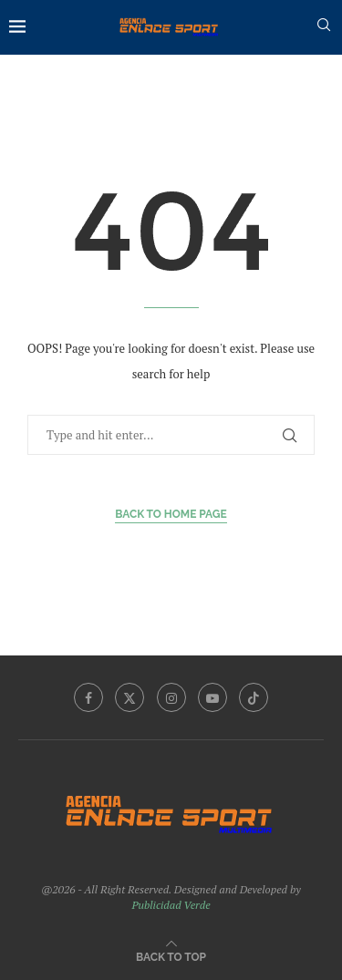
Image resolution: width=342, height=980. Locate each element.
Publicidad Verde (171, 905)
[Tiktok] (254, 697)
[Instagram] (171, 697)
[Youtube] (212, 697)
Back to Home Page (171, 514)
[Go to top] (171, 956)
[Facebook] (88, 697)
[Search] (324, 27)
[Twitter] (130, 697)
